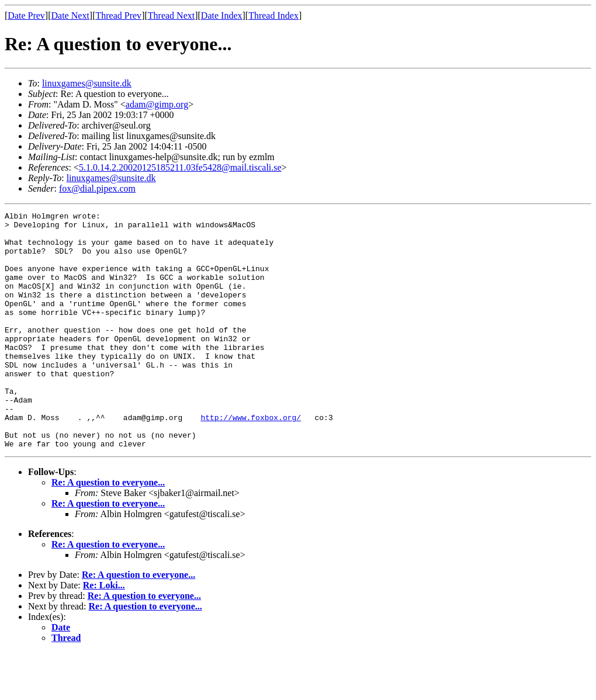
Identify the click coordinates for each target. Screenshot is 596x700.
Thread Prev (118, 15)
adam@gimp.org (157, 104)
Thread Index (273, 15)
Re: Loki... (104, 633)
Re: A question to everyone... (108, 530)
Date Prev (26, 15)
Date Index (222, 15)
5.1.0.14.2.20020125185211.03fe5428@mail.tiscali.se (180, 167)
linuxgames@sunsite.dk (87, 83)
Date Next (70, 15)
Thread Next (171, 15)
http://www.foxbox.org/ (251, 459)
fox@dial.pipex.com (97, 188)
